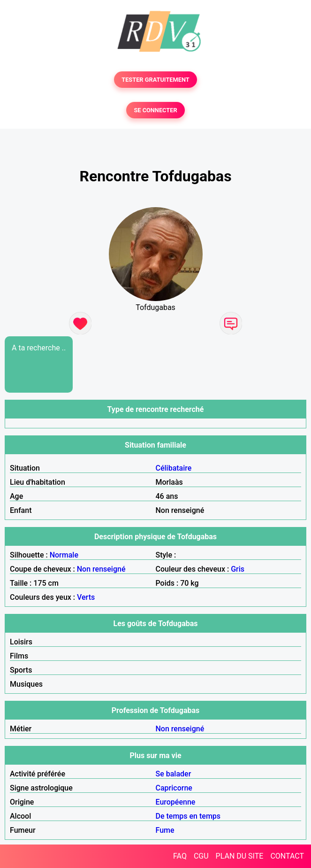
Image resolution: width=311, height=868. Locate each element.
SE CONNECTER (155, 110)
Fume (165, 830)
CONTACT (287, 856)
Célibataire (174, 468)
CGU (201, 856)
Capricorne (174, 788)
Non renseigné (101, 569)
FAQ (180, 856)
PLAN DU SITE (240, 856)
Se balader (174, 774)
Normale (64, 555)
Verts (86, 597)
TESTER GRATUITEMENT (155, 80)
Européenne (176, 802)
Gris (238, 569)
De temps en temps (188, 816)
